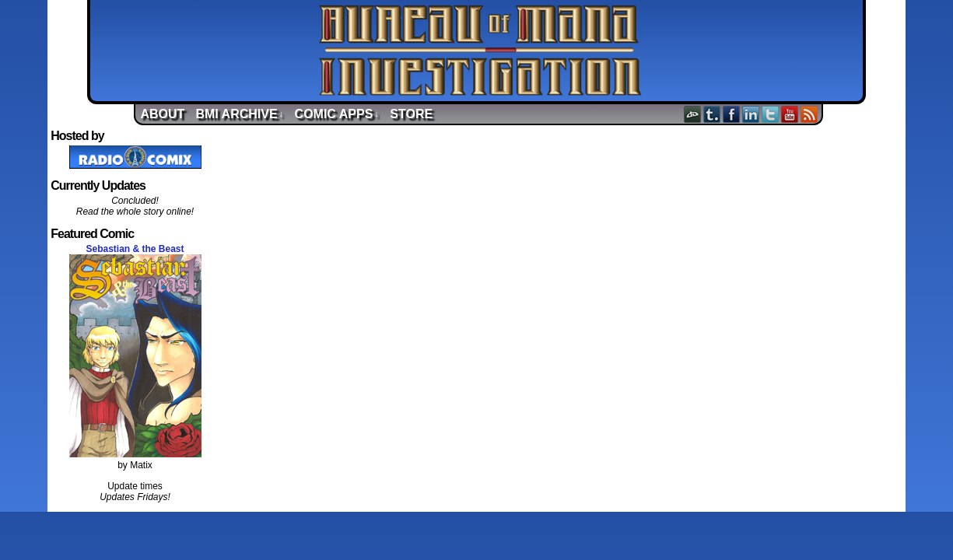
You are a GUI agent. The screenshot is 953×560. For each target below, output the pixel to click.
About (163, 114)
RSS (809, 114)
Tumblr (712, 114)
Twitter (771, 114)
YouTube (790, 114)
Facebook (732, 114)
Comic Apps (337, 114)
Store (411, 114)
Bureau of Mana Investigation (480, 51)
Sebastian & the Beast (135, 249)
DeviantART (693, 114)
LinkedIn (751, 114)
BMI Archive (239, 114)
